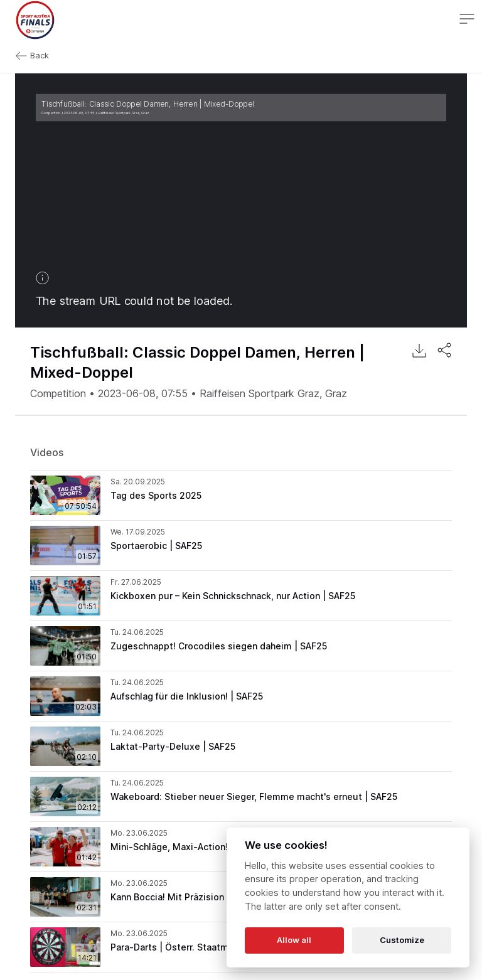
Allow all (294, 940)
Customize (402, 940)
